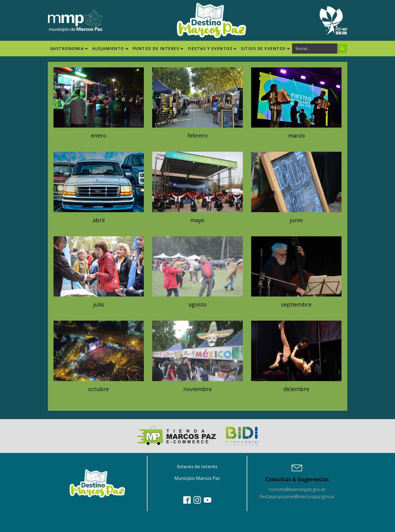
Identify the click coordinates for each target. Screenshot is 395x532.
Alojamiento (110, 48)
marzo (296, 135)
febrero (197, 135)
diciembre (296, 389)
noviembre (197, 389)
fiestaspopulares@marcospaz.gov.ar (297, 496)
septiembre (296, 304)
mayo (197, 220)
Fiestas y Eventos (212, 48)
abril (99, 220)
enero (99, 135)
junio (296, 220)
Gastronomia (69, 48)
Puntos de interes (158, 48)
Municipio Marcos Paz (197, 478)
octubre (99, 389)
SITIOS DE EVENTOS (265, 48)
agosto (197, 304)
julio (99, 304)
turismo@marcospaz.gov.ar (297, 489)
